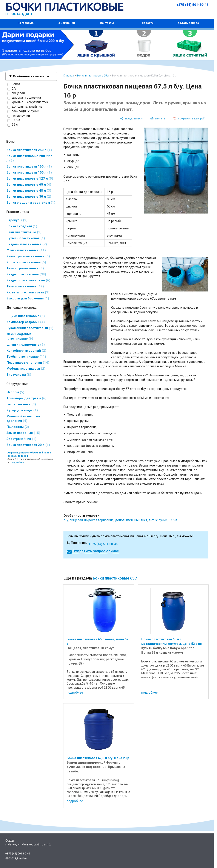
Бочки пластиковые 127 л (30, 178)
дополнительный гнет (26, 107)
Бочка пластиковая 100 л (29, 172)
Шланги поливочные (26, 345)
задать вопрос (188, 23)
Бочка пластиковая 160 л (29, 166)
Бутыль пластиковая (26, 238)
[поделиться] (131, 118)
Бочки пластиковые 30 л (29, 197)
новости (148, 23)
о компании (67, 23)
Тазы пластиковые (25, 286)
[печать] (158, 118)
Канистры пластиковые (28, 256)
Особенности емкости (31, 76)
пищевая (16, 93)
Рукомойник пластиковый (30, 328)
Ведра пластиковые (26, 274)
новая (14, 84)
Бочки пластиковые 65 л (29, 185)
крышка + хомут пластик (28, 102)
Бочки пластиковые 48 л (29, 191)
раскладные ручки (23, 111)
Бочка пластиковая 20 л (28, 445)
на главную (26, 23)
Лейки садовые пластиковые (20, 336)
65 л (13, 125)
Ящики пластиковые (26, 316)
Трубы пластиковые (26, 357)
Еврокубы (17, 220)
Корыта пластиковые (26, 262)
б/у (12, 89)
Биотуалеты (19, 375)
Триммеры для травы (26, 398)
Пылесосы (18, 427)
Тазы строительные (25, 268)
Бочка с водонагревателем (31, 203)
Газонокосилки (21, 404)
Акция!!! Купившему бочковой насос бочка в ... (31, 458)
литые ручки (19, 116)
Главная (69, 76)
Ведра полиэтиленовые (28, 280)
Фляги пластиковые (26, 250)
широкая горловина (24, 98)
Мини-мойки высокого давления (25, 419)
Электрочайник (21, 439)
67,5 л (14, 120)
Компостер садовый (26, 322)
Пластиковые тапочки (28, 363)
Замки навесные (23, 433)
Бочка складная (22, 226)
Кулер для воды (22, 410)
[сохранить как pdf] (189, 118)
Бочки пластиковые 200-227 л (29, 158)
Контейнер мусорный (26, 351)
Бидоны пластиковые (27, 244)
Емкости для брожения (28, 298)
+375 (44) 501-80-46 (192, 5)
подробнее (75, 693)
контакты (107, 23)
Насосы (15, 392)
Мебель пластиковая (26, 369)
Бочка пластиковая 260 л (29, 150)
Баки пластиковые (24, 232)
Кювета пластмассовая (28, 292)
